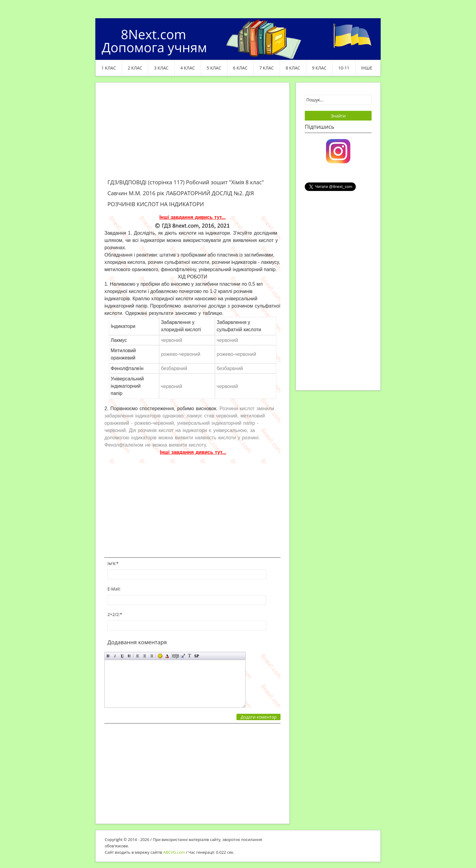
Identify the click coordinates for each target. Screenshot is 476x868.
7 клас (267, 68)
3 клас (161, 68)
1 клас (109, 68)
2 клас (135, 68)
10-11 (344, 68)
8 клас (293, 68)
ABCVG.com (174, 852)
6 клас (240, 68)
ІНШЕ (367, 68)
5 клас (214, 68)
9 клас (319, 68)
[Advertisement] (192, 134)
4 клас (188, 68)
